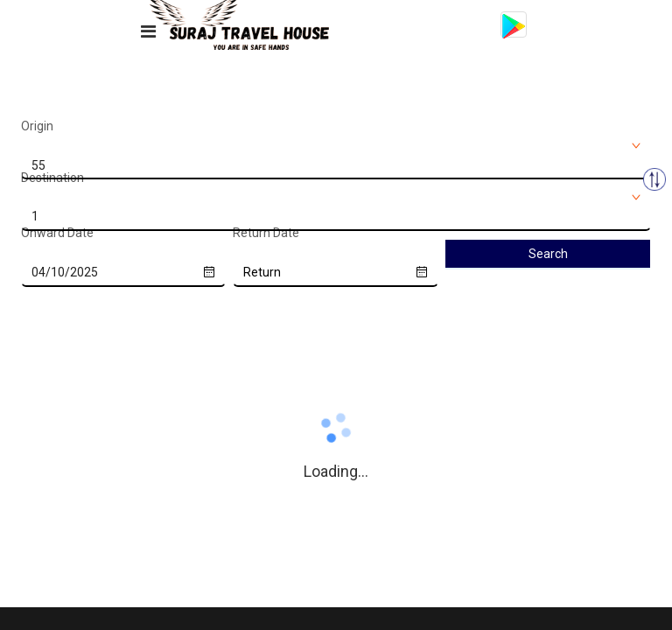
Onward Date (57, 233)
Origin (37, 126)
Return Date (266, 233)
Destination (52, 178)
